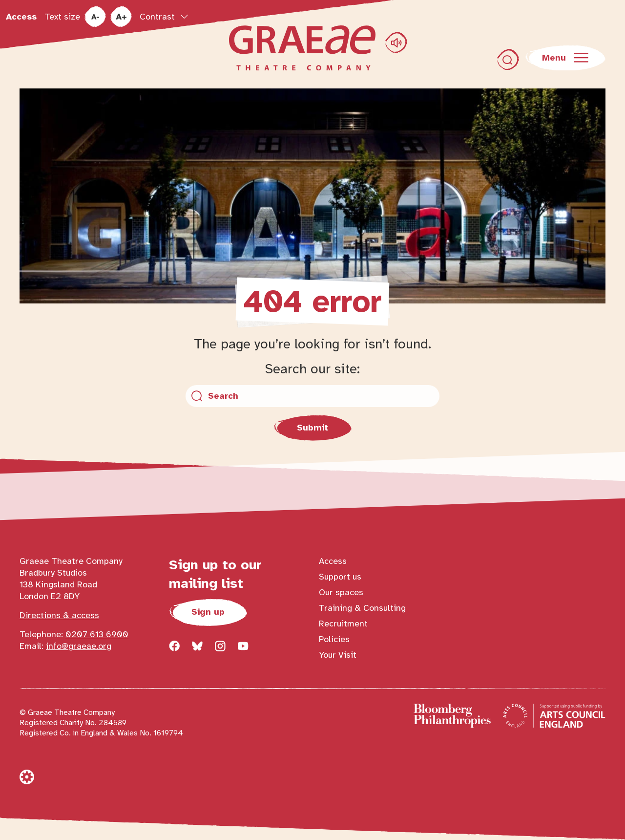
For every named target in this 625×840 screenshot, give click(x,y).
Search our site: (312, 369)
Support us (340, 577)
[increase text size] (121, 17)
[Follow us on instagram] (220, 646)
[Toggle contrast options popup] (164, 17)
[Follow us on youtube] (243, 646)
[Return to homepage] (302, 48)
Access (21, 17)
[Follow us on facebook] (174, 646)
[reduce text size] (95, 17)
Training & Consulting (362, 608)
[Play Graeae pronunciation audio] (396, 42)
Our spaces (341, 592)
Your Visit (338, 655)
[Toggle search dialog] (508, 59)
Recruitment (343, 624)
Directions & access (59, 615)
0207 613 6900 (97, 634)
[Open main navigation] (565, 58)
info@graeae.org (79, 646)
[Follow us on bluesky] (197, 646)
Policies (334, 639)
